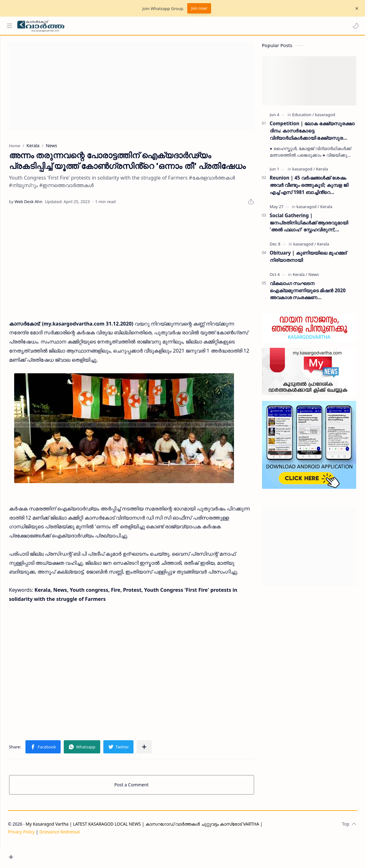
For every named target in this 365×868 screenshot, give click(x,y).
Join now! (199, 8)
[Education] (304, 118)
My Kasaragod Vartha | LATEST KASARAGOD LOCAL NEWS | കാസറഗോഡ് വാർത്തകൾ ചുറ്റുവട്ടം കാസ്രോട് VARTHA (166, 847)
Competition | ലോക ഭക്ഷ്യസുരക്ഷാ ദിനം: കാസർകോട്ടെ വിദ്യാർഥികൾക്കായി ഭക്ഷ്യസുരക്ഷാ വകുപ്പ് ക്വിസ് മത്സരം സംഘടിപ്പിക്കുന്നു (313, 134)
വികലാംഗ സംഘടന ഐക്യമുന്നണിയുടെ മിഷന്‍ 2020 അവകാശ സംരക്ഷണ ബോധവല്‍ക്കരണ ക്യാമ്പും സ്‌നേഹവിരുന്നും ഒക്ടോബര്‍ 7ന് (309, 294)
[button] (354, 26)
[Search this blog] (130, 26)
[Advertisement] (143, 89)
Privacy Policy (45, 854)
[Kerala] (323, 172)
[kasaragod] (326, 118)
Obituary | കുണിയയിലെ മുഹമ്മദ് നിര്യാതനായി (309, 259)
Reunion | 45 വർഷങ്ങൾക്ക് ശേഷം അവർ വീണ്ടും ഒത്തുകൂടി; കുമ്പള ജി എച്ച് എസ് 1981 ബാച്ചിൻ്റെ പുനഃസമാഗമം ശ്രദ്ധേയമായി (310, 188)
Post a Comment (143, 808)
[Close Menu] (355, 8)
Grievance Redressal (83, 854)
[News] (315, 278)
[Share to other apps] (167, 770)
